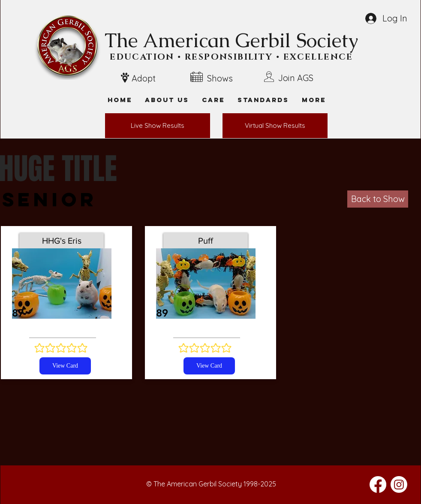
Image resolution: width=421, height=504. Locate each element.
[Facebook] (378, 484)
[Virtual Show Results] (275, 126)
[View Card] (65, 366)
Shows (220, 78)
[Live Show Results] (158, 126)
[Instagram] (399, 484)
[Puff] (206, 241)
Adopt (144, 78)
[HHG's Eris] (62, 241)
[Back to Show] (378, 199)
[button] (314, 100)
